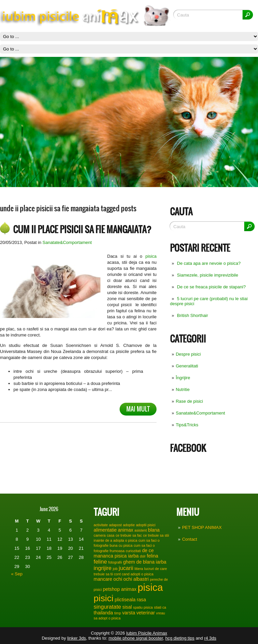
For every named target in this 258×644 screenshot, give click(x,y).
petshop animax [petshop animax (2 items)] (120, 589)
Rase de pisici (189, 401)
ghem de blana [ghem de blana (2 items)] (139, 562)
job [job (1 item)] (115, 569)
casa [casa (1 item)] (111, 535)
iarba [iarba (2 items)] (161, 562)
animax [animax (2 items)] (126, 530)
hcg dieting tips (180, 638)
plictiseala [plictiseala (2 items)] (125, 600)
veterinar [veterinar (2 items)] (146, 613)
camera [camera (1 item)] (100, 535)
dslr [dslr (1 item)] (143, 556)
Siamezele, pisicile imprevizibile (208, 275)
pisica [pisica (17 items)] (150, 587)
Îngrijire (183, 378)
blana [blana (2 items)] (154, 530)
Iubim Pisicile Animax (146, 633)
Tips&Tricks (187, 425)
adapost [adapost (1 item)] (116, 525)
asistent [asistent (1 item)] (141, 530)
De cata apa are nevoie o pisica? (209, 263)
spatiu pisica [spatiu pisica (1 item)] (143, 607)
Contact (190, 539)
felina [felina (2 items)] (153, 556)
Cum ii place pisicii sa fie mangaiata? (82, 229)
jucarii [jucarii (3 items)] (126, 568)
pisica (151, 256)
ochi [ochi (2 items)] (118, 579)
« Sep (17, 574)
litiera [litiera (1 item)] (139, 569)
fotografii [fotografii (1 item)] (115, 562)
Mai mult (138, 409)
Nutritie (183, 389)
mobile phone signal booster (136, 638)
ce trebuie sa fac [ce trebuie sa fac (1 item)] (129, 535)
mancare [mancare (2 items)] (103, 579)
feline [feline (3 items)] (100, 562)
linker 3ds (77, 638)
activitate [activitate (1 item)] (101, 525)
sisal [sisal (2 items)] (127, 607)
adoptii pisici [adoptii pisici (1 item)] (146, 525)
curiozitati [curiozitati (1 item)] (133, 551)
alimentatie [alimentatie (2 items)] (105, 530)
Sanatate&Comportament (200, 413)
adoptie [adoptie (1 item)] (129, 525)
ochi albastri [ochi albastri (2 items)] (136, 579)
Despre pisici (188, 354)
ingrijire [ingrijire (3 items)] (103, 568)
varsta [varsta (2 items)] (129, 613)
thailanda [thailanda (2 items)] (103, 613)
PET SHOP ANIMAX (202, 527)
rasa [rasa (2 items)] (141, 600)
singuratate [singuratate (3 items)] (107, 607)
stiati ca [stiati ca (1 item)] (160, 607)
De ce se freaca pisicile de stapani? (211, 287)
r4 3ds (210, 638)
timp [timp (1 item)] (118, 613)
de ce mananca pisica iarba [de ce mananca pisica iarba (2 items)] (124, 553)
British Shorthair (192, 315)
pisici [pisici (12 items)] (104, 598)
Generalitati (187, 366)
